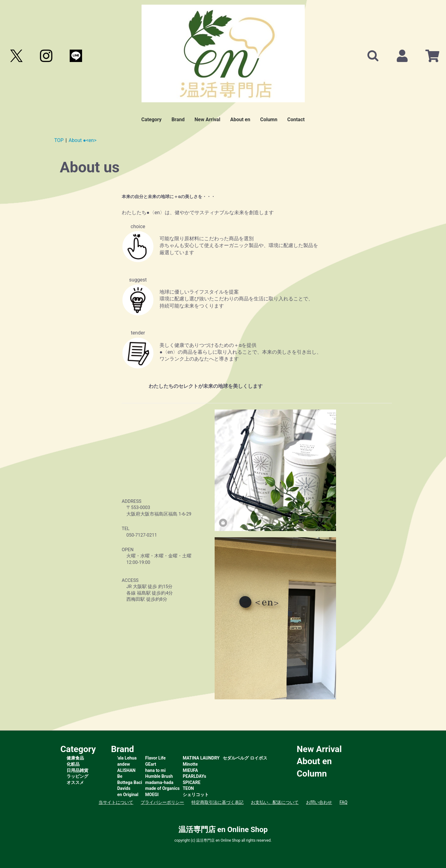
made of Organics (162, 788)
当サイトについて (116, 802)
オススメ (75, 782)
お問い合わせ (319, 802)
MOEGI (152, 795)
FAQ (343, 802)
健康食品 (75, 758)
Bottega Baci (130, 782)
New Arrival (207, 120)
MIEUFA (190, 770)
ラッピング (77, 776)
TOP (59, 140)
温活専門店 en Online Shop (223, 830)
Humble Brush (159, 776)
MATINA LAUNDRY (201, 758)
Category (151, 120)
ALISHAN (127, 770)
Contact (296, 120)
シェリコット (196, 795)
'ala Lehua (127, 758)
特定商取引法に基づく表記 (217, 802)
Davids (124, 788)
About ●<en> (82, 140)
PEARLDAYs (195, 776)
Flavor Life (155, 758)
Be (120, 776)
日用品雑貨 (77, 770)
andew (124, 764)
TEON (188, 788)
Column (269, 120)
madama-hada (159, 782)
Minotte (190, 764)
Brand (178, 120)
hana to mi (155, 770)
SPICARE (192, 782)
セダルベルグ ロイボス (245, 758)
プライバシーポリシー (162, 802)
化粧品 (73, 764)
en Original (128, 795)
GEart (151, 764)
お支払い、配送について (275, 802)
